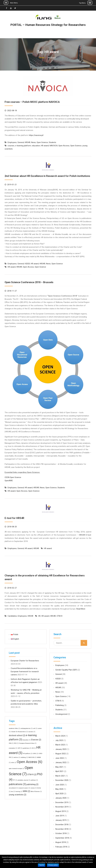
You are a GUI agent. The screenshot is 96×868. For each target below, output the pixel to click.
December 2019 (62, 802)
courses (11, 146)
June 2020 (60, 785)
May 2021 (59, 767)
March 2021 (60, 776)
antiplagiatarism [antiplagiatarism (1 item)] (27, 728)
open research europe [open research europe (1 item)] (16, 769)
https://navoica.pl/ (36, 135)
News (33, 142)
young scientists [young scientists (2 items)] (18, 795)
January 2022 (61, 762)
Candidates (12, 616)
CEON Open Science (13, 477)
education (36, 146)
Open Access (64, 146)
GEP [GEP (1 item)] (20, 748)
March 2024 (60, 736)
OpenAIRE (9, 481)
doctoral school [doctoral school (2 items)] (17, 735)
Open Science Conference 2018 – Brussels (29, 282)
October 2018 (61, 833)
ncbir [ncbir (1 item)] (14, 763)
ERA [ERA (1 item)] (11, 743)
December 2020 (62, 780)
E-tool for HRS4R (14, 518)
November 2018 (62, 829)
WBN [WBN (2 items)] (26, 791)
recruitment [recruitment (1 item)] (13, 788)
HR (39, 616)
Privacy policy (53, 865)
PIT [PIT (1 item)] (15, 780)
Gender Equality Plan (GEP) (66, 670)
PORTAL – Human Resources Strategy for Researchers (48, 25)
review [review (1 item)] (34, 788)
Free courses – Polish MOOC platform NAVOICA (32, 102)
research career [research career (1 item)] (24, 788)
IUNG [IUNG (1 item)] (35, 754)
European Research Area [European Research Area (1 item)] (28, 743)
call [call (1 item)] (35, 728)
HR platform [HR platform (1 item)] (28, 754)
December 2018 (62, 825)
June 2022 (60, 758)
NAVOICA (54, 146)
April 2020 (59, 794)
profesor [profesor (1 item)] (34, 780)
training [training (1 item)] (19, 792)
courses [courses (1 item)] (32, 732)
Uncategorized (61, 714)
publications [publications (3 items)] (17, 784)
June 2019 (60, 816)
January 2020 (61, 798)
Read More (81, 609)
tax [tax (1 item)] (13, 792)
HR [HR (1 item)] (34, 748)
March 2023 (60, 745)
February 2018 (61, 847)
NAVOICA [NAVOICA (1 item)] (32, 757)
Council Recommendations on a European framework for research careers (25, 671)
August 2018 (61, 842)
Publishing (59, 705)
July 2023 (59, 740)
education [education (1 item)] (27, 740)
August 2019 (61, 811)
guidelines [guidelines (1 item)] (27, 748)
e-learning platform (23, 146)
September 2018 (62, 838)
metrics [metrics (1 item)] (17, 757)
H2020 (27, 264)
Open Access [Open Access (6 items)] (30, 762)
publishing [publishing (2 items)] (32, 784)
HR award (45, 146)
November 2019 (62, 807)
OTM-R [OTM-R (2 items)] (32, 775)
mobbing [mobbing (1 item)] (24, 757)
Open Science (42, 142)
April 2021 (59, 771)
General (21, 142)
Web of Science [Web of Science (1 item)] (36, 792)
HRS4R (27, 142)
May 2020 (59, 789)
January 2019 (61, 820)
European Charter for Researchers (25, 661)
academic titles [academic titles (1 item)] (14, 728)
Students (52, 142)
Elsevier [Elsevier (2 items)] (36, 740)
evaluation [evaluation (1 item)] (13, 748)
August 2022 (61, 754)
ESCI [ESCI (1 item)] (16, 743)
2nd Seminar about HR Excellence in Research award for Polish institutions (47, 176)
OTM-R (59, 616)
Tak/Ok (42, 865)
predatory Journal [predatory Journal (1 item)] (24, 780)
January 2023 (61, 749)
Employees (12, 142)
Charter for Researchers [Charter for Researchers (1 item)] (19, 732)
